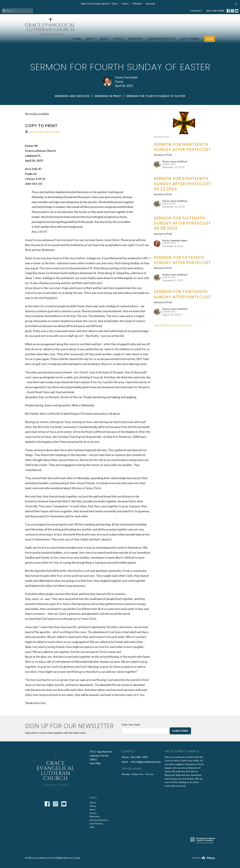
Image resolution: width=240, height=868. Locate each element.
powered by (203, 858)
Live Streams (190, 39)
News (104, 39)
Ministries (136, 39)
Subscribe (180, 731)
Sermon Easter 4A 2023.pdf (42, 132)
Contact (196, 11)
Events (118, 39)
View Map (95, 763)
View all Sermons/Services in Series (173, 325)
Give (210, 39)
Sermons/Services (162, 39)
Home (77, 39)
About (91, 39)
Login (78, 858)
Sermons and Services (72, 96)
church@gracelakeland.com (146, 762)
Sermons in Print (108, 96)
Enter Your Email (131, 725)
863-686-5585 (215, 11)
